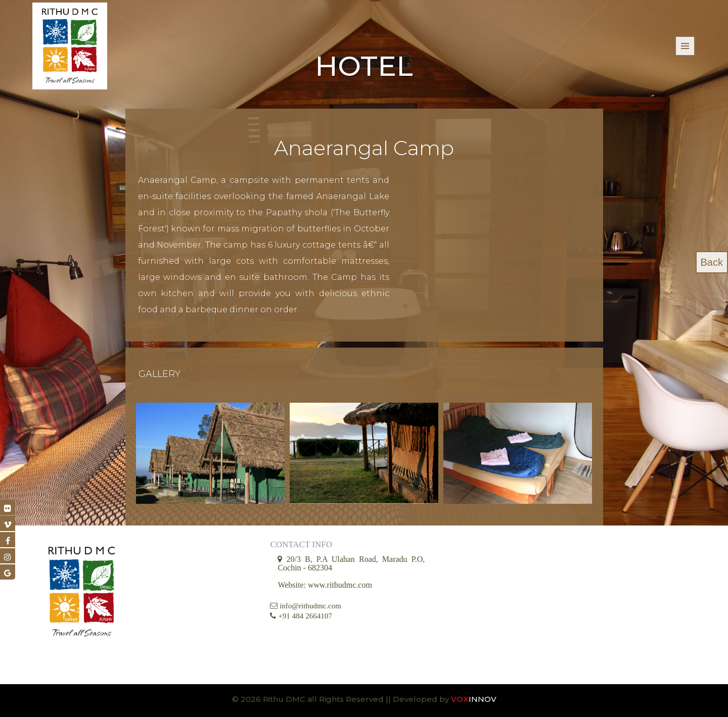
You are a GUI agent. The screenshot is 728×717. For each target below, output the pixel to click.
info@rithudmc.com (310, 606)
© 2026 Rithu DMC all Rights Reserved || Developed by (342, 699)
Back (712, 262)
